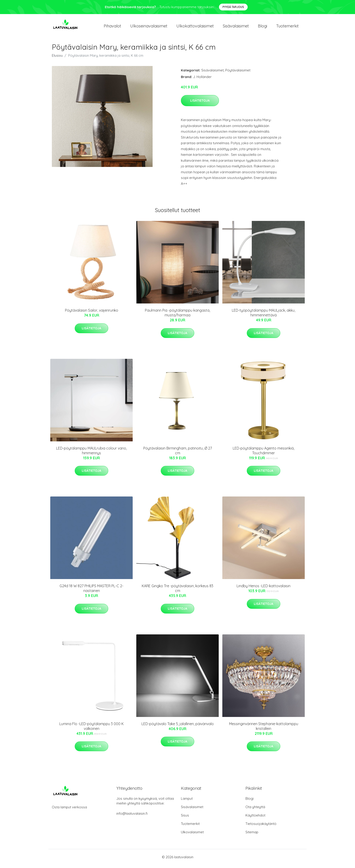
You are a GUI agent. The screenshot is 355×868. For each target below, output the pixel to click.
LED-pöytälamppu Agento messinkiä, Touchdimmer (264, 454)
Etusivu (57, 59)
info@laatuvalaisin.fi (132, 817)
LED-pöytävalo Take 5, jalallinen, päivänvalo (178, 727)
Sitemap (252, 835)
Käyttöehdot (255, 818)
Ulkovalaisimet (192, 835)
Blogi (263, 28)
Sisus (185, 818)
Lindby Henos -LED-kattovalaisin (264, 589)
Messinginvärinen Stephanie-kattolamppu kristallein (264, 729)
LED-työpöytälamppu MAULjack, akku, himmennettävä (264, 316)
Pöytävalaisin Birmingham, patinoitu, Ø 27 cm (178, 454)
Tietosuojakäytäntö (261, 827)
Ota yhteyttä (255, 810)
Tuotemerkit (287, 28)
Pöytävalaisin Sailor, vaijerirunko (92, 313)
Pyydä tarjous (233, 7)
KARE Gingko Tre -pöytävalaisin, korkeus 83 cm (177, 591)
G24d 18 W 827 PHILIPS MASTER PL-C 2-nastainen (91, 591)
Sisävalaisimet (236, 28)
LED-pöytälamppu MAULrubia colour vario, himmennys (91, 454)
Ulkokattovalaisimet (195, 28)
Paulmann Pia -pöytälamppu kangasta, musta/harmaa (177, 316)
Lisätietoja (200, 104)
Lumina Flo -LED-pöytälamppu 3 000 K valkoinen (91, 729)
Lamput (187, 802)
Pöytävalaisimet (238, 73)
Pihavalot (112, 28)
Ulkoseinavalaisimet (149, 28)
